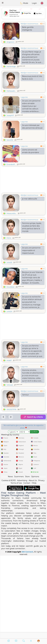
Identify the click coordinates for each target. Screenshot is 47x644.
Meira (9, 238)
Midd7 (9, 360)
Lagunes (24, 97)
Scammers (19, 559)
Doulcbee (10, 287)
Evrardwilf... (11, 164)
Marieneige (11, 66)
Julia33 (9, 262)
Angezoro (10, 42)
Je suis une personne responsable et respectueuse (31, 250)
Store (27, 559)
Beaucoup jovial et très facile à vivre (32, 78)
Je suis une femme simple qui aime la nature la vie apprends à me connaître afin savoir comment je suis (32, 351)
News (10, 559)
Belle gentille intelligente (28, 29)
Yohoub (10, 385)
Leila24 (9, 311)
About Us (33, 563)
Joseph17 (10, 115)
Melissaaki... (11, 91)
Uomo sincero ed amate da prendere (31, 151)
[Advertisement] (23, 480)
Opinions (35, 559)
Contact (27, 566)
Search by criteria (33, 417)
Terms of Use (16, 566)
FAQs (34, 566)
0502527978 (11, 409)
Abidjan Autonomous (29, 24)
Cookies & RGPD (9, 563)
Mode (24, 3)
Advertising (22, 563)
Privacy (41, 563)
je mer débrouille (30, 199)
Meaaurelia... (12, 213)
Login (34, 3)
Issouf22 (10, 140)
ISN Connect (27, 634)
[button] (3, 3)
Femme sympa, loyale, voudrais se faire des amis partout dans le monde (32, 227)
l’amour (25, 395)
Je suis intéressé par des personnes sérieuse (32, 127)
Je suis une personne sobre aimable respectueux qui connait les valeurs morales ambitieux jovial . (31, 107)
